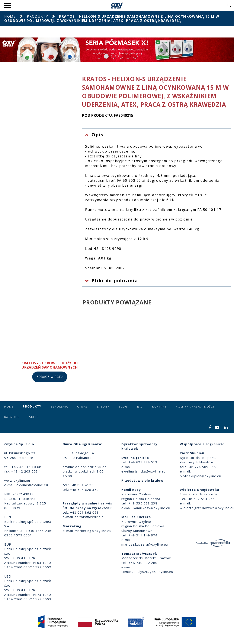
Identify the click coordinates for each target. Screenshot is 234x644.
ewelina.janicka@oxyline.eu (144, 471)
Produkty (37, 16)
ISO (140, 406)
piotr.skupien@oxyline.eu (201, 476)
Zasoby (103, 406)
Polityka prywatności (195, 406)
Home (10, 16)
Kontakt (159, 406)
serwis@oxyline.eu (90, 517)
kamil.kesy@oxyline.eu (152, 508)
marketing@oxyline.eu (93, 531)
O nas (82, 406)
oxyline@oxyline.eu (32, 485)
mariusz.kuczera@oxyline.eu (145, 544)
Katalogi (12, 417)
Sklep (34, 417)
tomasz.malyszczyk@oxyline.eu (147, 572)
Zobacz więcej (50, 377)
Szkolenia (59, 406)
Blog (123, 406)
